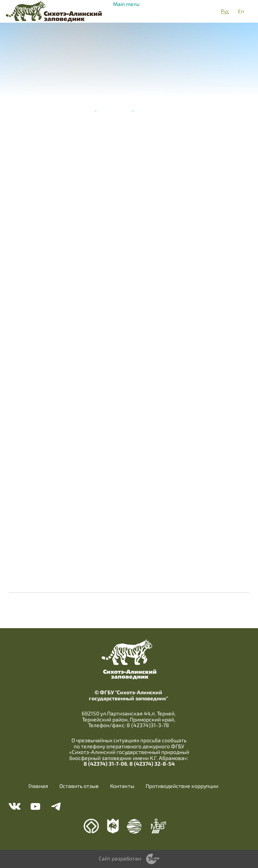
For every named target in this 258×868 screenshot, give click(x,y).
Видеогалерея (114, 110)
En (241, 11)
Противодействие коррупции (182, 786)
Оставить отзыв (79, 786)
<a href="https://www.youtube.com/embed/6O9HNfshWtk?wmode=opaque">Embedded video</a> (129, 362)
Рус (225, 11)
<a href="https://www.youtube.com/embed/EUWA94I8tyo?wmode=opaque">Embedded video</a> (129, 505)
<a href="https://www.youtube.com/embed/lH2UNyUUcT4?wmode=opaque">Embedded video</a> (129, 219)
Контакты (122, 786)
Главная (84, 110)
